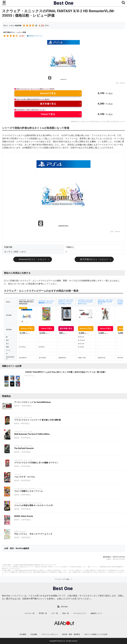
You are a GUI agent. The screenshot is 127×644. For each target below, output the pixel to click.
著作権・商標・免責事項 (71, 634)
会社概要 (23, 634)
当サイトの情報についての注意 (96, 634)
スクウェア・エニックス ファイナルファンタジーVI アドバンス (85, 302)
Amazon (122, 83)
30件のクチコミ (35, 36)
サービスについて (80, 613)
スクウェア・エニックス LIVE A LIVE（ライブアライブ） (105, 302)
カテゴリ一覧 (30, 613)
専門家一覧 (43, 613)
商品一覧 (66, 613)
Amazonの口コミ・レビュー (33, 259)
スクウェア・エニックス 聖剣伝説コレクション (46, 302)
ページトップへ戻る (62, 579)
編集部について (96, 613)
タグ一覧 (55, 613)
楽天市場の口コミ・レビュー (94, 259)
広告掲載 (34, 634)
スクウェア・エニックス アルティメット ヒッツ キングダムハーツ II (66, 302)
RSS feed (64, 607)
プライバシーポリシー (50, 634)
